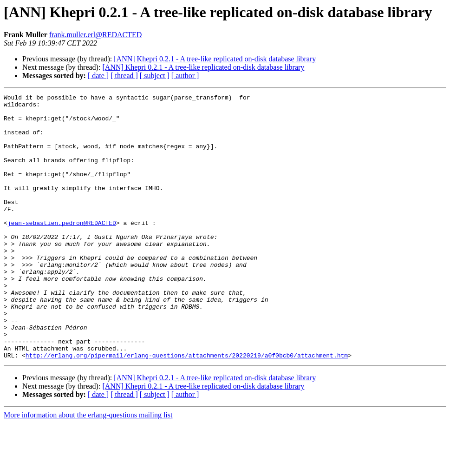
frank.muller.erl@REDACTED (96, 35)
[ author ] (185, 76)
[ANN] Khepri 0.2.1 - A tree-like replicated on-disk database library (215, 59)
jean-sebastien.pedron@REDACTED (62, 249)
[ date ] (98, 76)
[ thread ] (124, 76)
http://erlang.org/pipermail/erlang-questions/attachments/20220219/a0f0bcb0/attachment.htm (187, 408)
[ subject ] (155, 76)
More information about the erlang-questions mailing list (88, 468)
